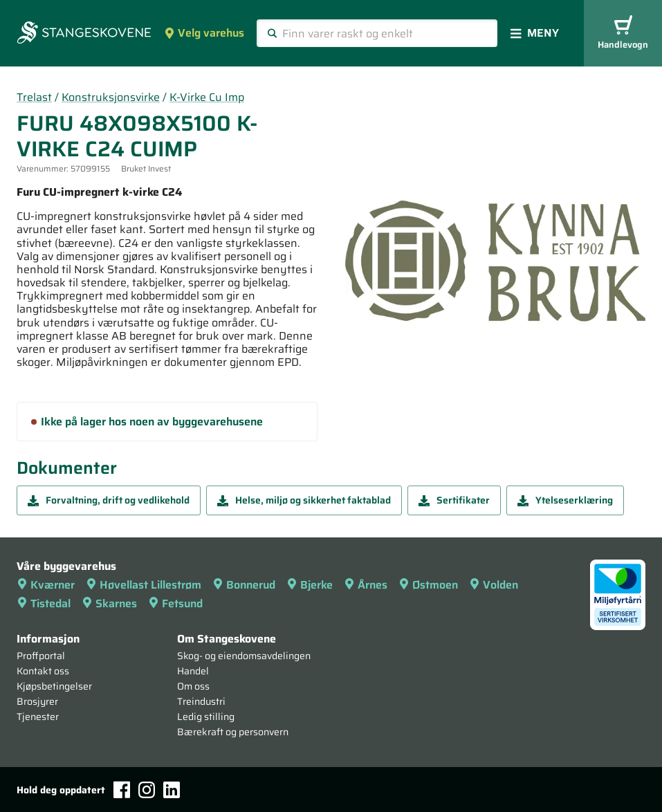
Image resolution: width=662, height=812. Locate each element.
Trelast (34, 97)
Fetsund (175, 603)
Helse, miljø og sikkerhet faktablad (304, 500)
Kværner (46, 585)
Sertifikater (454, 500)
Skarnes (109, 603)
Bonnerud (244, 585)
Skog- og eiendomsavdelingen (244, 656)
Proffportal (41, 656)
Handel (193, 671)
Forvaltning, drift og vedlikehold (109, 500)
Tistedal (44, 603)
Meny (535, 33)
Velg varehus (204, 33)
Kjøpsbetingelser (54, 686)
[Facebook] (122, 790)
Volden (494, 585)
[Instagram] (147, 790)
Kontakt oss (43, 671)
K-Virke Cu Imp (207, 97)
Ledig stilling (206, 717)
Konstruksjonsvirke (111, 97)
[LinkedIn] (172, 790)
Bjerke (310, 585)
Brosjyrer (37, 701)
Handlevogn (623, 34)
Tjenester (38, 717)
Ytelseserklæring (565, 500)
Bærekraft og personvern (233, 732)
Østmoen (428, 585)
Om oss (193, 686)
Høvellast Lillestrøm (144, 585)
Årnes (366, 585)
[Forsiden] (84, 34)
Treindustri (201, 701)
